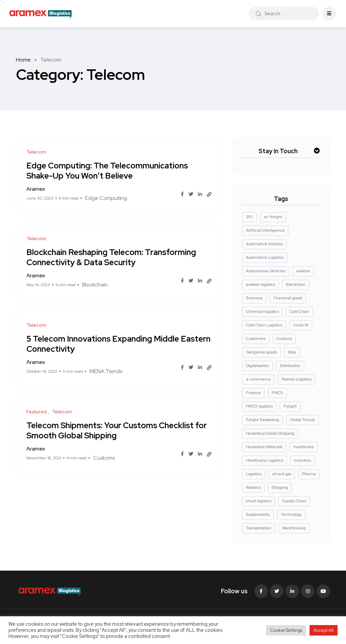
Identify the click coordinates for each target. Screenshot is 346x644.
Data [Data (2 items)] (292, 352)
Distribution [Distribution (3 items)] (290, 366)
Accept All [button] (324, 630)
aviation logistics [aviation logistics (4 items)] (261, 284)
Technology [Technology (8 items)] (291, 514)
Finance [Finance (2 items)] (253, 393)
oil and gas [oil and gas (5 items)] (282, 474)
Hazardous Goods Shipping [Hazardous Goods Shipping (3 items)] (270, 433)
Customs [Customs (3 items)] (284, 339)
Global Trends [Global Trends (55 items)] (302, 420)
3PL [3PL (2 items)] (250, 217)
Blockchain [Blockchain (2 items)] (296, 284)
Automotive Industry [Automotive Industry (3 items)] (264, 244)
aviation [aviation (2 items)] (303, 271)
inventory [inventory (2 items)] (303, 460)
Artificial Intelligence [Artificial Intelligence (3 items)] (265, 230)
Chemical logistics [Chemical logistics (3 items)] (262, 312)
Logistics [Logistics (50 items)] (254, 474)
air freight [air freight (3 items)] (273, 217)
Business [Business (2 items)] (254, 298)
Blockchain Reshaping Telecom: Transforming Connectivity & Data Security (111, 257)
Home (23, 60)
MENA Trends (106, 371)
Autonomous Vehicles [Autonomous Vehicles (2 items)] (266, 271)
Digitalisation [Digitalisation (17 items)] (257, 366)
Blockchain (95, 285)
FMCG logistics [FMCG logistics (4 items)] (259, 406)
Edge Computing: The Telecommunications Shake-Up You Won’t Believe (107, 170)
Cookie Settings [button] (286, 630)
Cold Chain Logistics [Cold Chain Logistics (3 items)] (264, 325)
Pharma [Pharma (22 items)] (309, 474)
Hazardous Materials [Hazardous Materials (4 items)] (264, 447)
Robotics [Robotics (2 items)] (253, 487)
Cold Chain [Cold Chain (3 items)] (299, 312)
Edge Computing (106, 198)
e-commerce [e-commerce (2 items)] (258, 379)
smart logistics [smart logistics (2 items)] (259, 501)
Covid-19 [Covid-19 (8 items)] (301, 325)
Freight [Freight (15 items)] (290, 406)
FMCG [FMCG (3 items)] (277, 393)
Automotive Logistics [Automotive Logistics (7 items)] (265, 257)
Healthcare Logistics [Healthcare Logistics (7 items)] (265, 460)
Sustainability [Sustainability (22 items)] (258, 514)
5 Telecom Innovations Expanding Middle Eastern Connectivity (118, 343)
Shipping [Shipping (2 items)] (280, 487)
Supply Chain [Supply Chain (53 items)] (294, 501)
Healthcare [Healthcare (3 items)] (304, 447)
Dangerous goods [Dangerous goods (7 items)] (262, 352)
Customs (104, 458)
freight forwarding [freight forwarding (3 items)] (263, 420)
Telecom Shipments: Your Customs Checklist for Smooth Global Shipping (117, 430)
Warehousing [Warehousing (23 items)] (294, 528)
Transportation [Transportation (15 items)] (259, 528)
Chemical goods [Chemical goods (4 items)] (288, 298)
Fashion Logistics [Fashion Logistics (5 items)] (296, 379)
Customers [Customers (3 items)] (256, 339)
